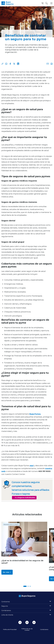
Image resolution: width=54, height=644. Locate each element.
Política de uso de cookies (27, 629)
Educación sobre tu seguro (11, 524)
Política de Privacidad (10, 629)
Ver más (7, 572)
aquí (32, 465)
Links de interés (7, 615)
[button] (25, 586)
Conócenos (6, 602)
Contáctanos (6, 610)
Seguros (5, 606)
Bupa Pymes (35, 414)
